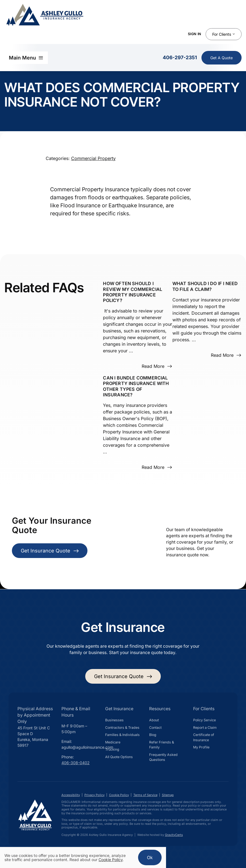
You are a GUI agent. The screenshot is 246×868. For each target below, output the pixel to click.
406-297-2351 (180, 57)
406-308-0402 (76, 763)
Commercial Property (93, 158)
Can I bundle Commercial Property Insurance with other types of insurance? (136, 386)
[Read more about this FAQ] (157, 366)
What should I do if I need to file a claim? (205, 286)
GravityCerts (174, 835)
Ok (150, 857)
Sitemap (168, 795)
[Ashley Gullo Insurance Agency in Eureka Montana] (35, 799)
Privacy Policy (94, 795)
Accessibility (71, 795)
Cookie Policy (119, 795)
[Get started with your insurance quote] (123, 676)
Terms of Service (145, 795)
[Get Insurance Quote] (222, 58)
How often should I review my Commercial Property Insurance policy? (133, 292)
